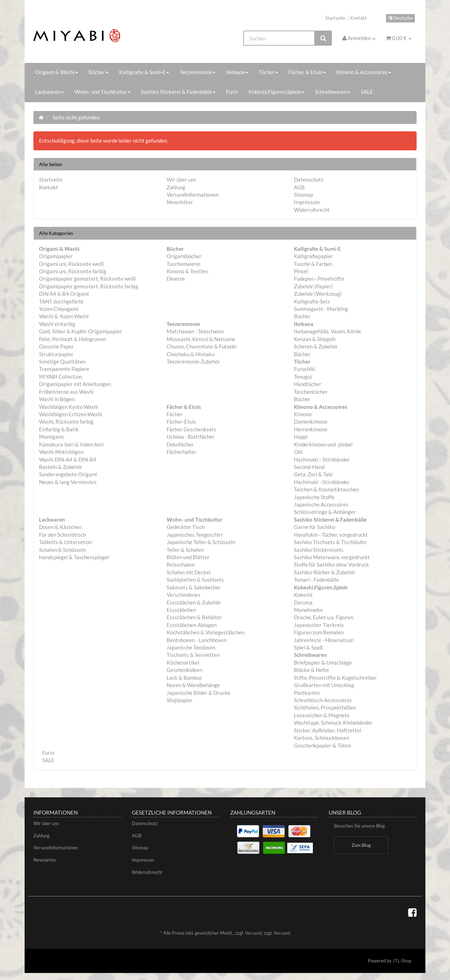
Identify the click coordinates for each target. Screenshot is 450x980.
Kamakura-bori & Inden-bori (71, 444)
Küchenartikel (183, 662)
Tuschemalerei (184, 264)
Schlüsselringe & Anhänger (325, 512)
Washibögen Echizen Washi (70, 414)
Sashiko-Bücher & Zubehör (325, 572)
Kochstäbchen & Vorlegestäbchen (205, 632)
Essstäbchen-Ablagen (192, 625)
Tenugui (303, 377)
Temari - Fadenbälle (316, 580)
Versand (253, 933)
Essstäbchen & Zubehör (194, 602)
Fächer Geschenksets (191, 429)
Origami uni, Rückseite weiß (71, 264)
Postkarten (307, 693)
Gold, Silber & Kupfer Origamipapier (81, 331)
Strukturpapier (56, 354)
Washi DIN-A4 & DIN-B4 (68, 459)
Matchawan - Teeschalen (195, 331)
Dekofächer (180, 444)
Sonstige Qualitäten (62, 361)
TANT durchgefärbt (61, 301)
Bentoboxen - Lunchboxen (197, 640)
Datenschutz (309, 179)
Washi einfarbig (57, 324)
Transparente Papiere (64, 369)
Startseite (335, 18)
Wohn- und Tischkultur (102, 92)
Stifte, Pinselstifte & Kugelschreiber (335, 678)
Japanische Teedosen (191, 647)
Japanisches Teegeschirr (195, 535)
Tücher (268, 72)
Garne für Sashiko (314, 527)
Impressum (307, 202)
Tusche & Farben (313, 264)
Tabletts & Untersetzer (66, 542)
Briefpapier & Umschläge (323, 662)
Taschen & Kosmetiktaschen (326, 489)
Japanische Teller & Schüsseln (201, 542)
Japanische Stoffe (314, 497)
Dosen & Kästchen (60, 527)
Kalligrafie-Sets (312, 301)
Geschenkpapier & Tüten (322, 745)
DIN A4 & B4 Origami (64, 294)
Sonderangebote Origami (68, 474)
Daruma (303, 602)
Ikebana (237, 72)
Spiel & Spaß (308, 647)
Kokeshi (303, 595)
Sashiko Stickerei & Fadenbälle (178, 92)
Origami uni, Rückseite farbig (73, 271)
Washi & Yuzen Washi (64, 316)
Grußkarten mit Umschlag (324, 685)
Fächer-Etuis (181, 422)
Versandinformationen (192, 195)
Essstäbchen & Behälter (194, 617)
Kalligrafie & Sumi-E (144, 72)
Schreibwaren (333, 92)
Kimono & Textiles (188, 271)
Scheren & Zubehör (316, 346)
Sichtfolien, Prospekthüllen (325, 707)
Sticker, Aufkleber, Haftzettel (327, 730)
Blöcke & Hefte (311, 670)
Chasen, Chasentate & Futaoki (202, 346)
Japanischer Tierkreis (319, 625)
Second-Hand (309, 467)
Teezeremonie (198, 72)
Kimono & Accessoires (364, 72)
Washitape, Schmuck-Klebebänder (333, 723)
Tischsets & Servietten (193, 655)
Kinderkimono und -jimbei (323, 444)
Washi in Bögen (57, 399)
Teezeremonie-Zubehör (193, 361)
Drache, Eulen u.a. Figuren (324, 617)
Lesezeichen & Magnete (322, 715)
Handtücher (308, 384)
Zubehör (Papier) (313, 286)
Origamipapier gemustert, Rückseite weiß (87, 279)
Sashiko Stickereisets (319, 550)
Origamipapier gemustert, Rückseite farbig (89, 286)
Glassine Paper (56, 346)
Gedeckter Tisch (186, 527)
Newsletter (180, 202)
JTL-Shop (402, 961)
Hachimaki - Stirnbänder (322, 459)
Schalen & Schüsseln (62, 550)
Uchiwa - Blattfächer (191, 437)
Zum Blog (361, 845)
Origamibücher (184, 256)
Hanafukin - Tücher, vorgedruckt (331, 535)
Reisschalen (181, 564)
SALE (367, 92)
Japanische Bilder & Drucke (198, 693)
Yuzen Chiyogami (59, 309)
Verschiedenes (184, 595)
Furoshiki (305, 369)
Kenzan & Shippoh (315, 339)
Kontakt (358, 18)
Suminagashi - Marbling (321, 309)
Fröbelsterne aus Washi (66, 392)
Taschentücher (311, 392)
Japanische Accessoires (321, 504)
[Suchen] (279, 38)
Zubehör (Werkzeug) (318, 294)
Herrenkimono (311, 429)
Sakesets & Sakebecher (194, 587)
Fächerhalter (182, 452)
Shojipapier (180, 700)
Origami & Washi (57, 72)
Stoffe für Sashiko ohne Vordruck (332, 564)
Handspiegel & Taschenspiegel (74, 557)
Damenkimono (311, 422)
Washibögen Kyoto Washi (69, 407)
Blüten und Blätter (188, 557)
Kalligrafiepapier (313, 256)
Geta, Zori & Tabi (313, 474)
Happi (301, 437)
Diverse (176, 279)
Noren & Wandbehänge (193, 685)
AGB (299, 187)
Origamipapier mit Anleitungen (75, 384)
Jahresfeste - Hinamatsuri (324, 640)
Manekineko (308, 610)
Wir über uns (181, 179)
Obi (298, 452)
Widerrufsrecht (312, 210)
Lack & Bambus (184, 678)
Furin (232, 92)
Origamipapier (56, 256)
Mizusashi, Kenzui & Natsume (201, 339)
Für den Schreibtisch (62, 535)
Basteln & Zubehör (61, 467)
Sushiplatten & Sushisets (195, 580)
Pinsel (301, 271)
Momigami (51, 437)
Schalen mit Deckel (189, 572)
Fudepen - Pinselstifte (319, 279)
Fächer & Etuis (307, 72)
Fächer (175, 414)
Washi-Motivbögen (61, 452)
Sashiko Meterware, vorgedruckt (332, 557)
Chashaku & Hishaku (191, 354)
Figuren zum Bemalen (319, 632)
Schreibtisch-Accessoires (323, 700)
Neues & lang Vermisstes (68, 482)
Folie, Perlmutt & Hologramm (72, 339)
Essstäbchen (181, 610)
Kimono (303, 414)
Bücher (99, 72)
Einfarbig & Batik (59, 429)
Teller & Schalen (185, 550)
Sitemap (303, 195)
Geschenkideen (184, 670)
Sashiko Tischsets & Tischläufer (330, 542)
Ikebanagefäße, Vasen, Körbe (327, 331)
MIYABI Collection (60, 377)
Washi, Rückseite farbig (66, 422)
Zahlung (176, 187)
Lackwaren (50, 92)
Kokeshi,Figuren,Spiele (277, 92)
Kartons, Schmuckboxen (322, 738)
